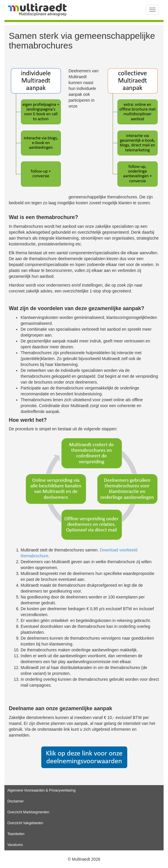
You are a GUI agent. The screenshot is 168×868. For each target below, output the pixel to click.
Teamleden (16, 834)
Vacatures (15, 845)
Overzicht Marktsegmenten (28, 812)
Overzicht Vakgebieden (25, 823)
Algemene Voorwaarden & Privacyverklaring (41, 790)
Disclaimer (16, 801)
